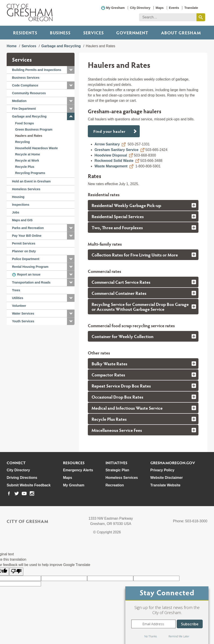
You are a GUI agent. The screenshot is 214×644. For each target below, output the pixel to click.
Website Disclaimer (167, 478)
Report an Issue (29, 274)
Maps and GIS (22, 220)
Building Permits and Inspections (37, 70)
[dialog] (167, 615)
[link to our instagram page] (32, 493)
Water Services (23, 313)
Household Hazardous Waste (36, 148)
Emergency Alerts (78, 470)
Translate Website (165, 485)
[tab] (143, 205)
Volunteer (19, 306)
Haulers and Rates (29, 136)
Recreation (115, 485)
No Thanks (151, 636)
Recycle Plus (25, 167)
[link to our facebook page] (9, 493)
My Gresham (115, 8)
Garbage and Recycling (61, 46)
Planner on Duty (24, 251)
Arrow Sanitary (107, 144)
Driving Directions (22, 478)
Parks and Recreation (28, 228)
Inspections (21, 205)
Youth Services (23, 321)
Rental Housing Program (30, 267)
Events (174, 8)
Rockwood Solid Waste (114, 161)
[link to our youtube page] (24, 493)
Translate (191, 8)
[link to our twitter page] (17, 493)
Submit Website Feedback (29, 485)
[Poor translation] (16, 572)
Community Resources (29, 93)
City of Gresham (27, 521)
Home (12, 46)
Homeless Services (26, 189)
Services (93, 33)
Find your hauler (110, 131)
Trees (16, 290)
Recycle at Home (27, 154)
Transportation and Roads (31, 282)
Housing (18, 197)
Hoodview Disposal (111, 155)
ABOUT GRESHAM (181, 33)
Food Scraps (25, 123)
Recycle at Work (27, 161)
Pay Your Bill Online (27, 236)
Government (132, 33)
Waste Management (111, 166)
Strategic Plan (117, 470)
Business (60, 33)
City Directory (140, 8)
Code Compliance (25, 85)
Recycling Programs (30, 173)
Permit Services (24, 243)
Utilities (18, 298)
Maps (160, 8)
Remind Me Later (179, 636)
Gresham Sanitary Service (116, 150)
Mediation (19, 101)
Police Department (26, 259)
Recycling (22, 142)
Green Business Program (34, 129)
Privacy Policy (162, 470)
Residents (25, 33)
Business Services (26, 78)
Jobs (16, 212)
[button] (71, 70)
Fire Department (24, 109)
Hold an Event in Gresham (31, 181)
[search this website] (201, 17)
